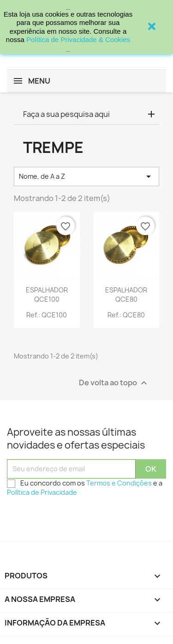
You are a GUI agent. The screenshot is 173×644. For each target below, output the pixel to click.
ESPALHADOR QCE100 (47, 295)
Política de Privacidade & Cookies (78, 39)
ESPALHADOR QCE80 (126, 295)
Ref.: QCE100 (47, 315)
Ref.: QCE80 (126, 315)
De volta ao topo (114, 383)
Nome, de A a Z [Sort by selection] (86, 176)
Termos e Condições (119, 483)
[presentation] (77, 519)
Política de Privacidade (42, 492)
